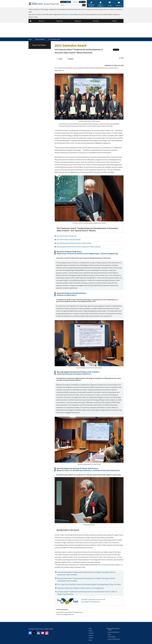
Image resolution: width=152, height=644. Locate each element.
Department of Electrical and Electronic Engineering (77, 253)
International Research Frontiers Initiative (73, 374)
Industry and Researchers (114, 632)
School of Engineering (109, 253)
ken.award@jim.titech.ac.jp (67, 614)
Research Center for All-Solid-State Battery (73, 470)
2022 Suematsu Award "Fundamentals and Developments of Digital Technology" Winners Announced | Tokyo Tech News (86, 573)
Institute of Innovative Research (106, 470)
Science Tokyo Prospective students (114, 629)
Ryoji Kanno (92, 468)
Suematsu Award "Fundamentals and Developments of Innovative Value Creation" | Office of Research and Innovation (87, 593)
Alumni (109, 634)
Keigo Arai (76, 251)
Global (90, 640)
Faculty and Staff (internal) (114, 639)
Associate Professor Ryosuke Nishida (68, 239)
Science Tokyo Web (70, 14)
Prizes (60, 59)
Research (71, 59)
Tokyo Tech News (40, 39)
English (68, 2)
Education (91, 633)
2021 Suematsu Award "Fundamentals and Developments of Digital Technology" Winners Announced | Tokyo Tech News (86, 580)
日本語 (63, 2)
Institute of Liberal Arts (66, 295)
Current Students (112, 637)
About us (39, 624)
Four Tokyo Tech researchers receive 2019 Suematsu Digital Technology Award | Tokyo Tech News (89, 584)
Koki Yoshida (93, 372)
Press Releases (96, 624)
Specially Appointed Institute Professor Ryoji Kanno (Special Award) (78, 247)
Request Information (115, 624)
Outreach (91, 638)
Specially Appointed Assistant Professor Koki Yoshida (74, 243)
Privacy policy (58, 624)
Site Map (77, 624)
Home (30, 39)
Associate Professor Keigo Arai (66, 236)
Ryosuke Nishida (79, 293)
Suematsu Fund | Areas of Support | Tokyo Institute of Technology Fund (81, 588)
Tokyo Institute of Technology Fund (90, 602)
